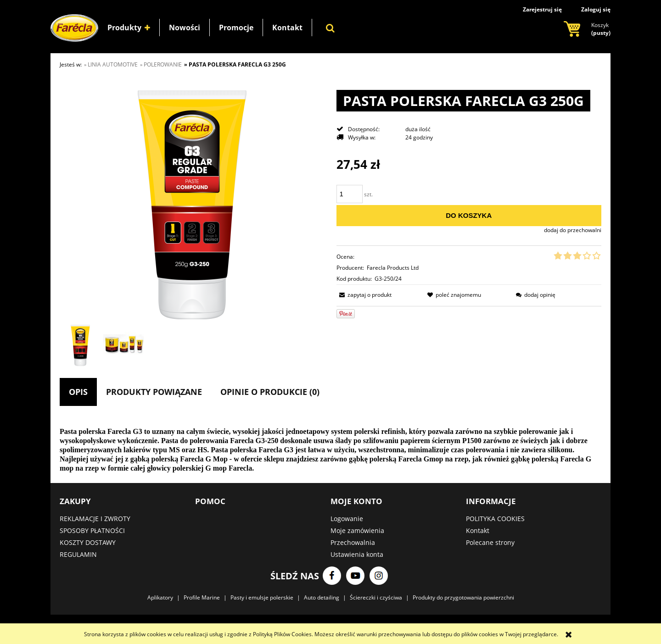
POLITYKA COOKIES (495, 519)
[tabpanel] (330, 450)
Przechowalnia (353, 542)
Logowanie (347, 519)
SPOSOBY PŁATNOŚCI (92, 530)
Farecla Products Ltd (393, 268)
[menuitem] (129, 28)
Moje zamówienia (357, 530)
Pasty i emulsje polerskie (262, 597)
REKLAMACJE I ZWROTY (95, 519)
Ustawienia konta (357, 554)
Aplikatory (160, 597)
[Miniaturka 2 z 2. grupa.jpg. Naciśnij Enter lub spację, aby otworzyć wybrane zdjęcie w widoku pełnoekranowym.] (123, 345)
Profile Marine (202, 597)
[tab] (78, 392)
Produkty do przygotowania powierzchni (463, 597)
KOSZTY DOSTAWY (88, 542)
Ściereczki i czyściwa (376, 597)
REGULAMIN (78, 554)
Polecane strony (490, 542)
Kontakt (478, 530)
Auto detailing (322, 597)
